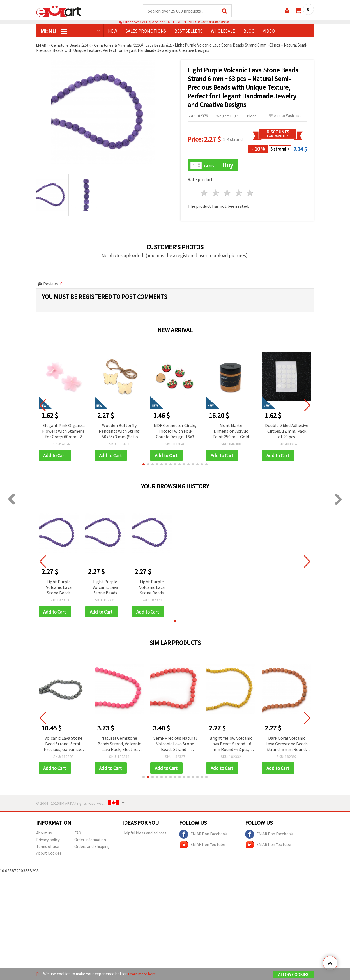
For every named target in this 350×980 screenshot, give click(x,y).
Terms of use (48, 848)
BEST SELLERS (188, 31)
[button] (144, 465)
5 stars (250, 194)
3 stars (227, 194)
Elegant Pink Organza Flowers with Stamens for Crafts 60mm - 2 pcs (63, 432)
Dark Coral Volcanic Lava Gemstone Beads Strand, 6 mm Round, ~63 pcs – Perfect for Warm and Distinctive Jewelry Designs (287, 745)
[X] (39, 974)
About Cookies (49, 855)
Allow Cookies (293, 975)
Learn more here (143, 974)
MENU (54, 31)
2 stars (216, 194)
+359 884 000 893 (214, 22)
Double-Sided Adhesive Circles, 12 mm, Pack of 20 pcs (287, 432)
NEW (113, 31)
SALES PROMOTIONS (146, 31)
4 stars (239, 194)
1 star (205, 194)
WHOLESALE (223, 31)
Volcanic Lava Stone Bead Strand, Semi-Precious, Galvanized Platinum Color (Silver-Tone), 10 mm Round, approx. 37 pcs (64, 745)
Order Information (90, 842)
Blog (249, 31)
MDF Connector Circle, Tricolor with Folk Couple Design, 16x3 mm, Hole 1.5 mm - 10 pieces (175, 432)
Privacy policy (48, 842)
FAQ (78, 835)
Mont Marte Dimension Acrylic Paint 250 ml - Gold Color (231, 432)
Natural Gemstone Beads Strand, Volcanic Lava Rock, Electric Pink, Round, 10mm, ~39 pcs (119, 745)
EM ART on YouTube (202, 847)
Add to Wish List (285, 116)
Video (269, 31)
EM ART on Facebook (203, 836)
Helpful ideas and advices (144, 835)
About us (44, 835)
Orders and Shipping (92, 848)
